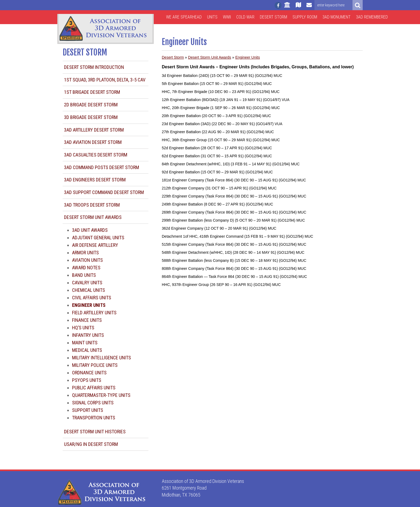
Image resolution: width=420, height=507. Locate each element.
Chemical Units (89, 290)
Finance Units (87, 320)
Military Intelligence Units (102, 358)
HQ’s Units (83, 328)
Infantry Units (88, 335)
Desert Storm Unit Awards (93, 217)
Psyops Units (87, 380)
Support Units (88, 410)
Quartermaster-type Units (101, 395)
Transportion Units (94, 418)
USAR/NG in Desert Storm (91, 444)
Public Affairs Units (94, 388)
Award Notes (86, 268)
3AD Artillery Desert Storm (94, 130)
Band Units (84, 275)
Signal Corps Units (93, 403)
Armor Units (85, 253)
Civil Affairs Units (92, 298)
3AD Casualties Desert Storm (96, 155)
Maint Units (85, 343)
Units (212, 17)
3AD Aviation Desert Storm (93, 142)
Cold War (245, 17)
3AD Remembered (372, 17)
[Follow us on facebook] (278, 5)
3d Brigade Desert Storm (91, 117)
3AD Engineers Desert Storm (95, 180)
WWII (227, 17)
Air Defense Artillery (95, 245)
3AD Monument (337, 17)
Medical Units (87, 350)
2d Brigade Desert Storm (91, 105)
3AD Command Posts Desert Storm (102, 167)
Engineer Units (247, 57)
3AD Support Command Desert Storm (104, 192)
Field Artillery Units (94, 313)
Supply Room (305, 17)
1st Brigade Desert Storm (92, 92)
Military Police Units (95, 365)
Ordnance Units (89, 373)
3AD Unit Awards (90, 230)
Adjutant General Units (98, 238)
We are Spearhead (184, 17)
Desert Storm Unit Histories (95, 432)
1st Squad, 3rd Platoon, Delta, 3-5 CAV (105, 80)
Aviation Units (87, 260)
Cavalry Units (87, 283)
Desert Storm (273, 17)
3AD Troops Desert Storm (92, 205)
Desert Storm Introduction (94, 67)
